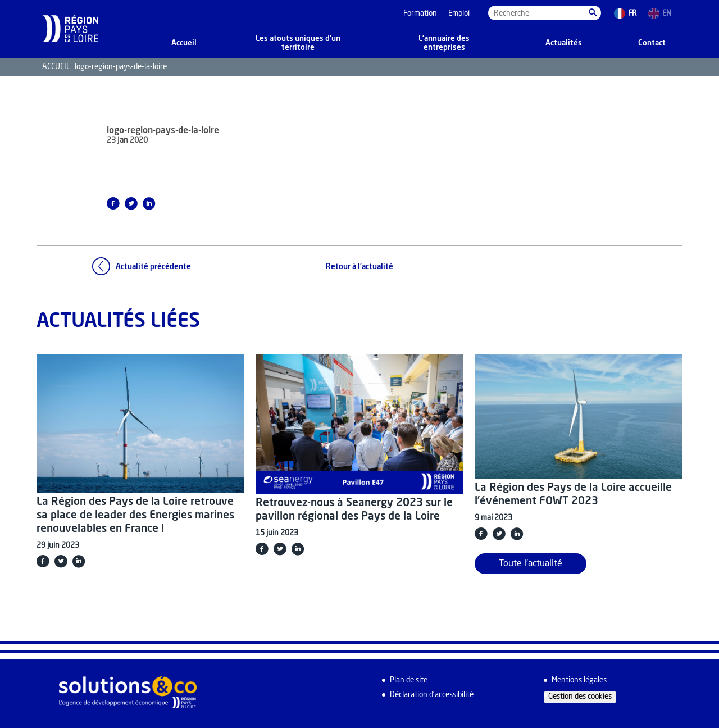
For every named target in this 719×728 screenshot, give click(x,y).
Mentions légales (579, 681)
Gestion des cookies (580, 697)
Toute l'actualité (531, 564)
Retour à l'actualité (359, 267)
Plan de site (409, 681)
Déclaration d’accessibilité (432, 695)
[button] (593, 13)
